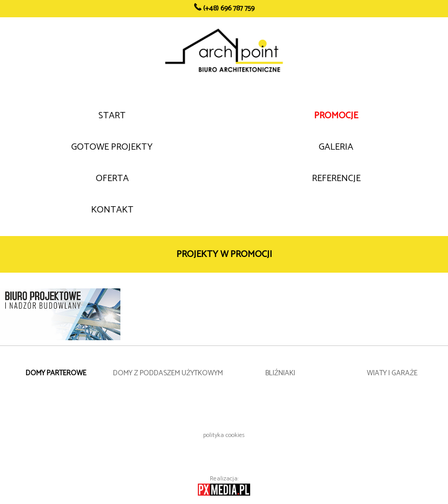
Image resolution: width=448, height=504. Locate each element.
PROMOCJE (336, 116)
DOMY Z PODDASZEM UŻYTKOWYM (168, 373)
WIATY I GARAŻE (392, 373)
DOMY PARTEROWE (56, 373)
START (112, 116)
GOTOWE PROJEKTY (112, 147)
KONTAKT (112, 210)
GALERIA (336, 147)
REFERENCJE (336, 178)
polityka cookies (224, 435)
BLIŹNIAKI (280, 373)
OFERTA (112, 178)
